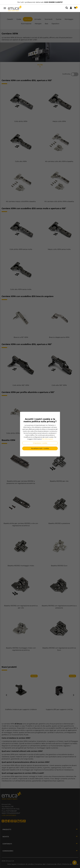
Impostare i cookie (40, 443)
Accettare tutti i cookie (40, 448)
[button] (67, 8)
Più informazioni (48, 439)
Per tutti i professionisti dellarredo (40, 2)
